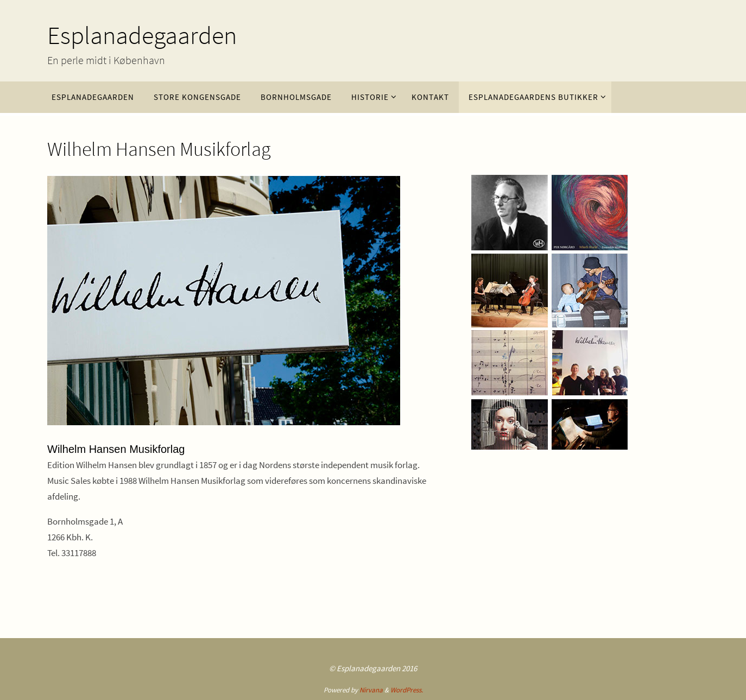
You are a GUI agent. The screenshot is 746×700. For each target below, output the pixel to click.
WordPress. (407, 690)
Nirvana (371, 690)
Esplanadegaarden (142, 35)
